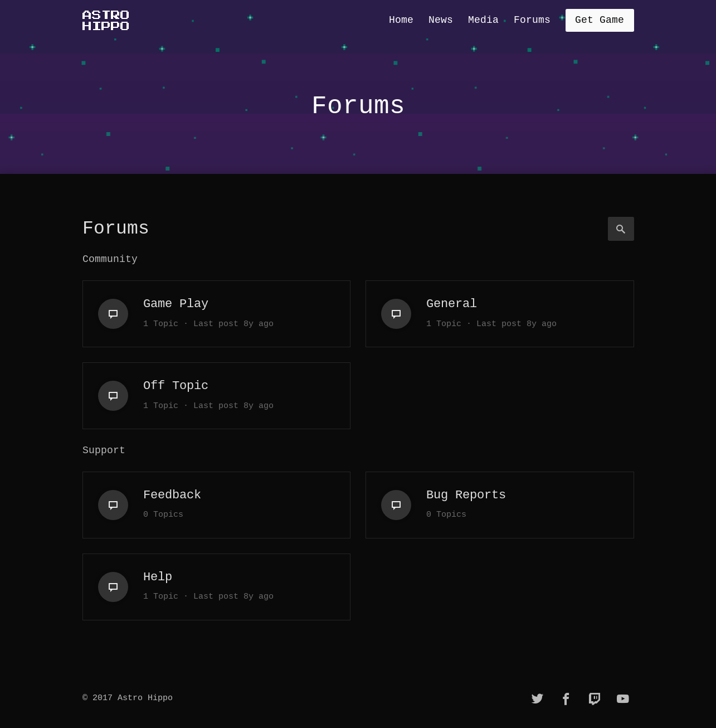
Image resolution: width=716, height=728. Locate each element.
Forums (532, 20)
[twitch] (595, 699)
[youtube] (623, 699)
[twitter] (538, 699)
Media (483, 20)
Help (158, 577)
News (441, 20)
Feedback (172, 495)
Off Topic (176, 386)
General (452, 304)
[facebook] (566, 699)
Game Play (176, 304)
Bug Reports (466, 495)
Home (401, 20)
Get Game (600, 20)
